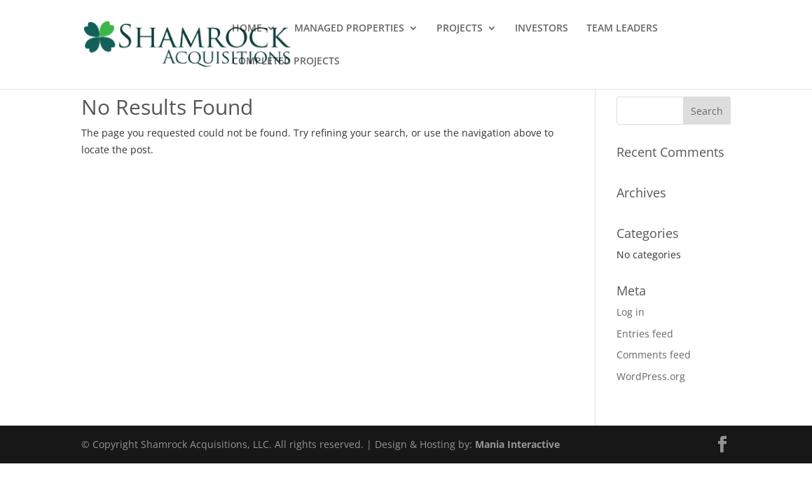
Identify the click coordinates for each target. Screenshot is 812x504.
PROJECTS (460, 29)
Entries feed (645, 334)
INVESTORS (542, 29)
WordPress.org (651, 376)
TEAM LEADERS (622, 29)
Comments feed (654, 355)
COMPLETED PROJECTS (286, 62)
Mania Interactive (517, 444)
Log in (631, 312)
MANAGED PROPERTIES (349, 29)
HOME (247, 29)
